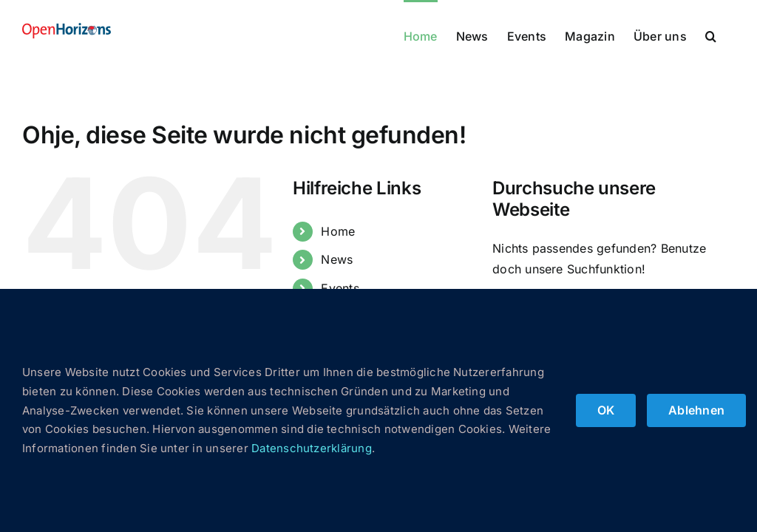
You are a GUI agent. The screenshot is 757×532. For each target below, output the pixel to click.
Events (340, 288)
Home (338, 231)
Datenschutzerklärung (312, 448)
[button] (711, 35)
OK (606, 410)
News (337, 259)
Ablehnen (696, 410)
